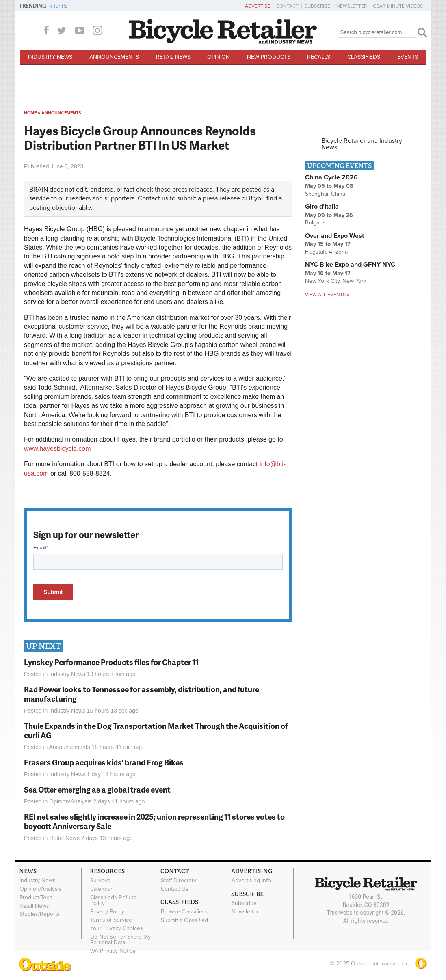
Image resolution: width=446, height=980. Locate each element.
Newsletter (352, 6)
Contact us (153, 198)
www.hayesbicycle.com (57, 449)
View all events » (327, 295)
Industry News (50, 57)
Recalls (319, 57)
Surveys (100, 881)
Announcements (114, 57)
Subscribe (317, 6)
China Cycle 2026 (331, 177)
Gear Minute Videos (398, 6)
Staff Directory (179, 881)
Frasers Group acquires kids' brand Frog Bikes (104, 762)
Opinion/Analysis (70, 801)
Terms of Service (111, 920)
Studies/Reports (40, 914)
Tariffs (60, 6)
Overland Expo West (334, 236)
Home (30, 113)
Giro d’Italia (322, 207)
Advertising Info (251, 881)
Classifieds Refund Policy (114, 900)
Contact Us (175, 889)
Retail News (173, 57)
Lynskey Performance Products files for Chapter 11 (111, 662)
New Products (269, 57)
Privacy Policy (107, 911)
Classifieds (364, 57)
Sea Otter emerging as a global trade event (97, 789)
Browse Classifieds (185, 911)
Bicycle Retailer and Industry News (362, 144)
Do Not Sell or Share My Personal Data (120, 940)
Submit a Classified (184, 920)
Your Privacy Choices (117, 928)
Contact (287, 6)
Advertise (258, 6)
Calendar (101, 889)
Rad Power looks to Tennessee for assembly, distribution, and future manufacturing (142, 694)
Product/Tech (36, 897)
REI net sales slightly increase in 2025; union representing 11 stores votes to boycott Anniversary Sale (154, 821)
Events (408, 57)
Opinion (219, 57)
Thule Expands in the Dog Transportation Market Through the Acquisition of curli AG (156, 730)
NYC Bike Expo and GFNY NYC (350, 265)
